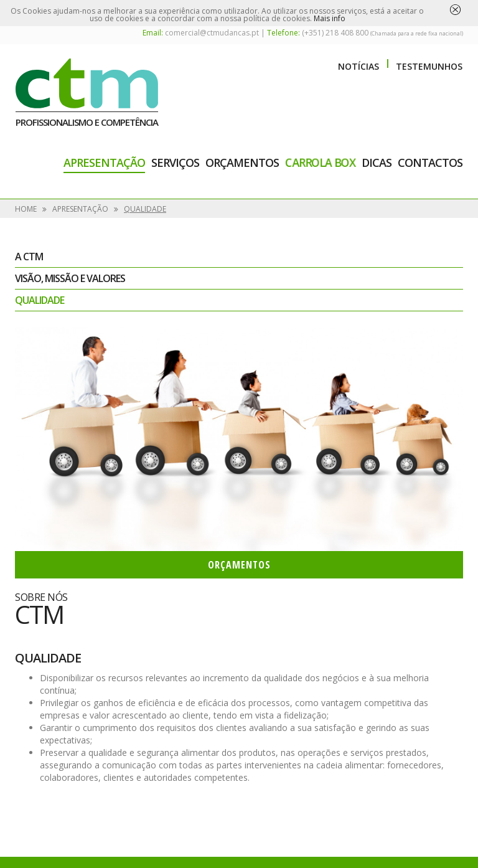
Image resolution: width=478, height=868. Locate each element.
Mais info (330, 18)
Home (26, 209)
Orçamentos (242, 163)
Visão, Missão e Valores (70, 278)
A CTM (29, 257)
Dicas (377, 163)
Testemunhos (429, 66)
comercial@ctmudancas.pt (212, 33)
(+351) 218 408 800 (335, 33)
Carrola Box (320, 162)
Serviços (175, 163)
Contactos (430, 163)
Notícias (358, 66)
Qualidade (145, 209)
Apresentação (104, 163)
